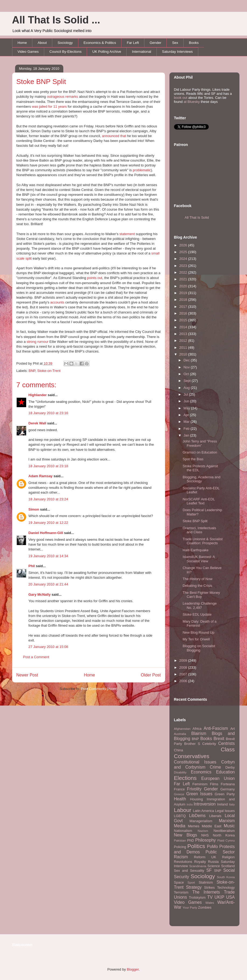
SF (209, 870)
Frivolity (194, 789)
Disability (180, 772)
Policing (180, 847)
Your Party (190, 907)
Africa (197, 729)
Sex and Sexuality (189, 871)
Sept (187, 381)
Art (233, 729)
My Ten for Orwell (196, 639)
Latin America (203, 811)
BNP (32, 371)
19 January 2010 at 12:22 (48, 523)
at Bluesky (192, 102)
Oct (187, 374)
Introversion (205, 804)
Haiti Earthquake (196, 550)
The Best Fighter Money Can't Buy (201, 595)
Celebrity (209, 744)
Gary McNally (40, 594)
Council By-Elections (66, 52)
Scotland (228, 866)
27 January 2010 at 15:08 (48, 647)
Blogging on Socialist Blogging (199, 648)
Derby (230, 767)
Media (180, 826)
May (187, 408)
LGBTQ (180, 816)
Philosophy (206, 840)
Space (179, 882)
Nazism (203, 831)
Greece (179, 794)
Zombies (205, 907)
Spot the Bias (193, 459)
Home (22, 43)
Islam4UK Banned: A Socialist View (199, 559)
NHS (205, 835)
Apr (187, 415)
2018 (184, 300)
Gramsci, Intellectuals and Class (199, 530)
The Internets (206, 892)
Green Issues (199, 794)
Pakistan (180, 840)
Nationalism (183, 831)
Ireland (222, 804)
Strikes (210, 887)
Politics (196, 846)
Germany (227, 789)
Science (214, 866)
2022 (184, 272)
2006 (184, 681)
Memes (194, 826)
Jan (187, 435)
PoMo (212, 847)
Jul (186, 394)
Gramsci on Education (200, 452)
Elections (185, 778)
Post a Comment (36, 657)
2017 (184, 307)
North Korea (224, 835)
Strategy (194, 887)
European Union (218, 778)
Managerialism (201, 821)
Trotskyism (197, 897)
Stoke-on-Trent (49, 371)
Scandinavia (198, 866)
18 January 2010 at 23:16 (48, 413)
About (42, 43)
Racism (181, 857)
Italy (232, 804)
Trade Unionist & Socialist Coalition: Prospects (203, 541)
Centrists (227, 743)
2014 (184, 327)
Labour (183, 810)
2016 (184, 313)
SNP (218, 871)
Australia (180, 734)
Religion (229, 857)
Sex (175, 43)
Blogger (133, 969)
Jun (187, 401)
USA (230, 897)
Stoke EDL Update (197, 614)
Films (214, 784)
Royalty (200, 862)
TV (210, 897)
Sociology (65, 43)
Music (229, 826)
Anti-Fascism (216, 728)
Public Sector (220, 852)
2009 (184, 660)
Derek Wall (37, 423)
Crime (215, 767)
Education (225, 772)
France (179, 789)
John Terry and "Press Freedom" (200, 443)
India (190, 805)
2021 (184, 279)
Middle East (212, 826)
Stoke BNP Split (41, 82)
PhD (191, 840)
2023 (184, 266)
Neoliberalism (224, 831)
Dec (187, 360)
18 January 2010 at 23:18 (48, 466)
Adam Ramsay (41, 476)
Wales (210, 903)
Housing (197, 799)
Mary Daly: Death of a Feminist (200, 624)
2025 (184, 252)
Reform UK (205, 857)
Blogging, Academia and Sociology (201, 479)
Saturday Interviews (177, 52)
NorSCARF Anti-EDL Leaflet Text (199, 501)
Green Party (225, 794)
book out (181, 98)
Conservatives (192, 756)
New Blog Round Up (199, 632)
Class (228, 749)
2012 (184, 341)
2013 (184, 334)
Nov (187, 367)
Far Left (133, 43)
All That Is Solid (197, 217)
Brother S (192, 744)
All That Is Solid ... (56, 20)
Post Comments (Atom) (99, 689)
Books (194, 43)
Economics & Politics (100, 43)
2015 (184, 320)
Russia (213, 862)
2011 (184, 348)
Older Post (151, 675)
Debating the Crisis (197, 586)
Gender (156, 43)
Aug (187, 388)
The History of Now (198, 579)
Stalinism (206, 882)
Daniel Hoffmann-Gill (46, 533)
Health (180, 799)
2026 (184, 245)
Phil (32, 566)
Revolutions (183, 862)
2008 (184, 667)
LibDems (197, 816)
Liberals (215, 816)
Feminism (200, 784)
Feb (187, 429)
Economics (201, 772)
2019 (184, 293)
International (142, 52)
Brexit (219, 739)
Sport (191, 882)
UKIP (219, 897)
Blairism (199, 733)
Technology (226, 887)
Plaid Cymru (226, 840)
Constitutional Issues (195, 762)
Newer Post (27, 675)
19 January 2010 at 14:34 (48, 556)
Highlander (38, 395)
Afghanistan (182, 729)
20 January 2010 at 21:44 (48, 584)
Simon (34, 509)
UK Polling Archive (107, 52)
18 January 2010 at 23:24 (48, 499)
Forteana (228, 784)
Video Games (28, 52)
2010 (184, 354)
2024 (184, 259)
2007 (184, 674)
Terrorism (181, 892)
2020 (184, 286)
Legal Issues (225, 811)
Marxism (227, 821)
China (179, 750)
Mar (187, 422)
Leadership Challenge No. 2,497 (200, 606)
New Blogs (186, 835)
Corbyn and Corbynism (204, 765)
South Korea (226, 877)
